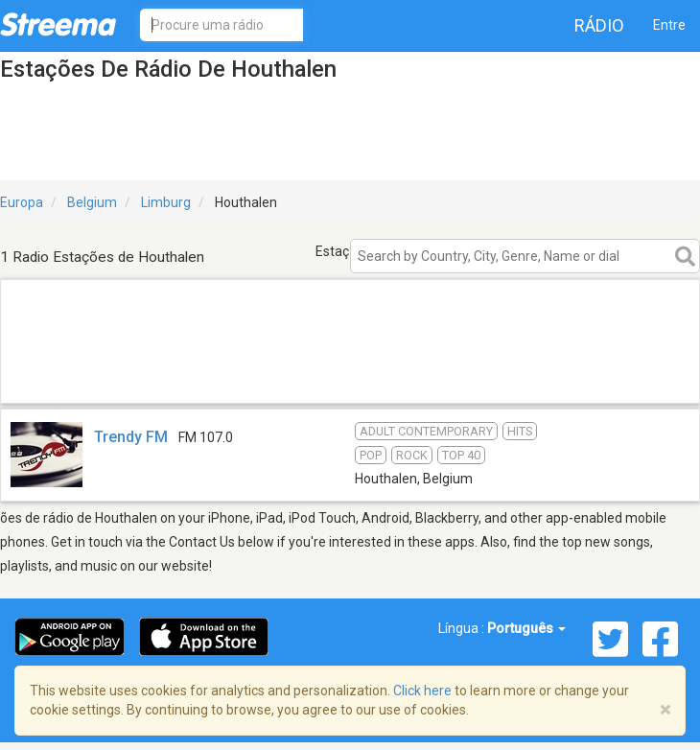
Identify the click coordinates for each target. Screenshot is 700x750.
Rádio (599, 25)
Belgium (92, 202)
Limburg (166, 202)
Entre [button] (669, 25)
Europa (22, 202)
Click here (422, 691)
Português (526, 628)
